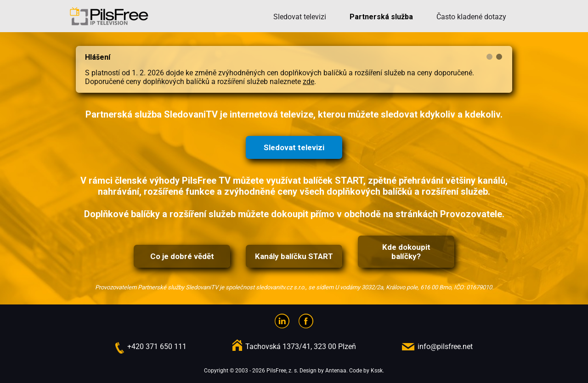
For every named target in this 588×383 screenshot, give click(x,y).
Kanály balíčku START (294, 256)
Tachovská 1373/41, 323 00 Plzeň (301, 346)
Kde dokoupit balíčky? (406, 252)
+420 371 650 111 (157, 346)
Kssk (377, 371)
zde (308, 82)
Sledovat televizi (300, 17)
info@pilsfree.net (445, 346)
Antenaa (336, 371)
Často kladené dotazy (471, 17)
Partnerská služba (381, 17)
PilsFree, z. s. (282, 371)
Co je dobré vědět (182, 256)
